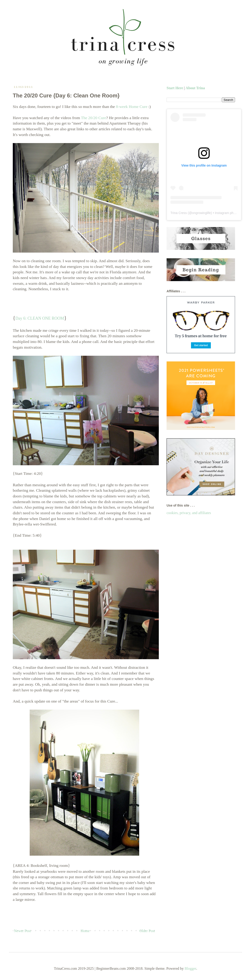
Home (85, 931)
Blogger (190, 968)
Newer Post (22, 931)
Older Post (147, 931)
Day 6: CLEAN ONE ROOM (40, 318)
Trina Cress (179, 213)
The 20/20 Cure (94, 118)
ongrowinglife (202, 213)
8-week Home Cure (132, 107)
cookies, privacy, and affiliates (189, 513)
